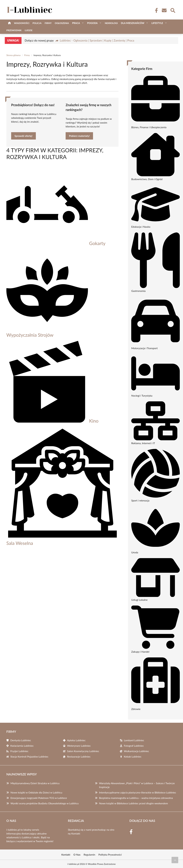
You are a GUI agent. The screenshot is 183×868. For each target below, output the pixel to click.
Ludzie (29, 30)
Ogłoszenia (62, 23)
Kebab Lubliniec (133, 756)
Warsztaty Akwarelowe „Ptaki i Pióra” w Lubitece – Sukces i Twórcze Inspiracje (137, 785)
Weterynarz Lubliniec (79, 746)
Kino (94, 421)
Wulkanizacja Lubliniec (136, 751)
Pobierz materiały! (79, 136)
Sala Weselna (20, 543)
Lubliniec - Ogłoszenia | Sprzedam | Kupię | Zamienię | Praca (97, 40)
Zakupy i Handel (140, 652)
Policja (37, 23)
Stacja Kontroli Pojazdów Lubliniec (29, 756)
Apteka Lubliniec (76, 740)
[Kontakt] (164, 10)
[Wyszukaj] (173, 10)
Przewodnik (14, 30)
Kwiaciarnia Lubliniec (22, 746)
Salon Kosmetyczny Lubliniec (83, 751)
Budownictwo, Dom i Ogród (147, 179)
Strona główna (13, 55)
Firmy (48, 23)
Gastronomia (138, 291)
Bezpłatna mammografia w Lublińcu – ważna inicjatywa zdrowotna (136, 798)
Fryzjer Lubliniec (19, 751)
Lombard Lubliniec (134, 740)
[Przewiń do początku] (175, 860)
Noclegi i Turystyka (142, 396)
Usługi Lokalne (139, 600)
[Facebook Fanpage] (155, 10)
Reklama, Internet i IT (143, 443)
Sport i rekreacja (140, 500)
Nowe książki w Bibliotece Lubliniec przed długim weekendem (133, 803)
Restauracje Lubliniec (79, 756)
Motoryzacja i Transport (144, 348)
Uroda (135, 552)
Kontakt (76, 833)
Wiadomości (22, 23)
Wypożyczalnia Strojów (30, 335)
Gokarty (97, 243)
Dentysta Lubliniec (21, 740)
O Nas (77, 855)
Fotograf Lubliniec (134, 746)
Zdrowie (136, 709)
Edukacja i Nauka (141, 227)
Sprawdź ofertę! (23, 136)
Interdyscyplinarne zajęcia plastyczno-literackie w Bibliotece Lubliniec (138, 792)
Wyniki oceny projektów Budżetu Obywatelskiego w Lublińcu (45, 803)
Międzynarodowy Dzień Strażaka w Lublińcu (35, 783)
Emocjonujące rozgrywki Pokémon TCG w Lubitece (39, 798)
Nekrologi (111, 23)
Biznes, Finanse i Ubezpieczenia (149, 127)
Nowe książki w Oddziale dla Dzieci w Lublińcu (36, 792)
